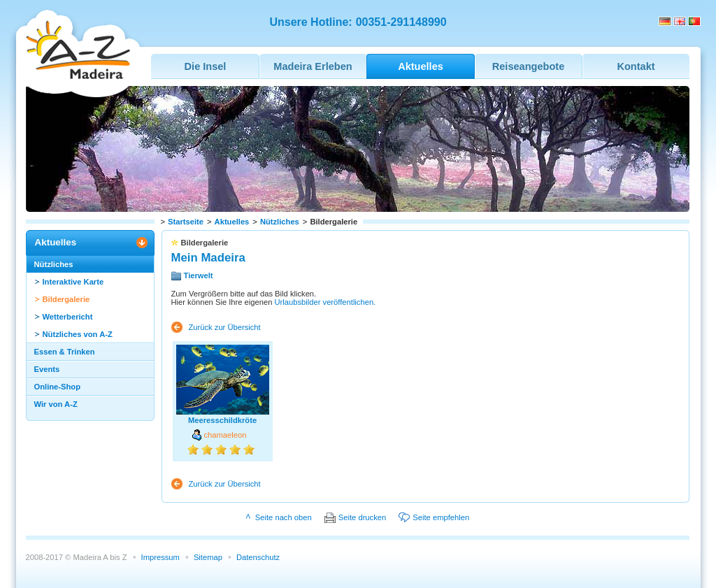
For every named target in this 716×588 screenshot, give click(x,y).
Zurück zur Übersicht (225, 327)
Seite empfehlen (441, 517)
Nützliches (280, 222)
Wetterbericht (68, 317)
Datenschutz (258, 557)
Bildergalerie (66, 299)
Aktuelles (232, 222)
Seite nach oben (284, 517)
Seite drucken (362, 517)
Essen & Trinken (65, 352)
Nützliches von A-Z (78, 334)
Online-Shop (58, 387)
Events (47, 369)
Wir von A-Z (56, 404)
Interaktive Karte (73, 282)
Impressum (160, 557)
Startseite (186, 222)
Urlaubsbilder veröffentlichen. (325, 302)
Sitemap (208, 557)
